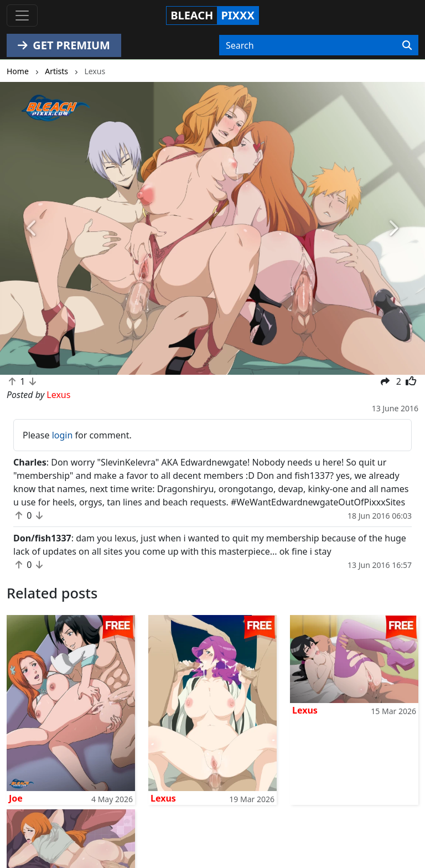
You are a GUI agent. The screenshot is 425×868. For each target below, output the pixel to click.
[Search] (407, 45)
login (63, 435)
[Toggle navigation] (22, 15)
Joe (16, 798)
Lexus (163, 798)
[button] (32, 228)
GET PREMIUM (64, 45)
